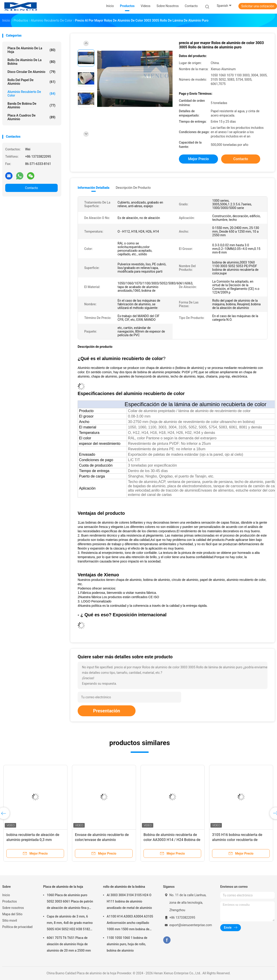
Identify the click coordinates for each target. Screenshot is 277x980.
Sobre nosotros (13, 908)
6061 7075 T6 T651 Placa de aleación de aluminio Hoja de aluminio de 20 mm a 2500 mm (69, 944)
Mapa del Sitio (12, 914)
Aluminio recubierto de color (31, 94)
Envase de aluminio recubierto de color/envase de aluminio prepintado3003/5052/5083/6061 (102, 840)
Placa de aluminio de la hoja (31, 50)
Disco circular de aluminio (31, 72)
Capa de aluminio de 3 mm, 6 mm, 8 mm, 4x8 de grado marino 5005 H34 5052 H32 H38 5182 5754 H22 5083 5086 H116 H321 (70, 923)
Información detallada (94, 188)
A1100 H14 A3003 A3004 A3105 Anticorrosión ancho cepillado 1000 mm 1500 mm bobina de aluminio (130, 923)
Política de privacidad (17, 927)
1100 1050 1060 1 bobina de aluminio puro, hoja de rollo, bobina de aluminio (127, 944)
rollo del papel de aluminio (31, 82)
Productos (10, 901)
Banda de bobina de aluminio (31, 105)
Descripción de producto (133, 188)
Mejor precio (198, 159)
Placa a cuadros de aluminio (31, 117)
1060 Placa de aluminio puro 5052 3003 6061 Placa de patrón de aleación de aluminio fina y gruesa (70, 902)
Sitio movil (10, 920)
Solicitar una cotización (258, 6)
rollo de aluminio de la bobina (31, 62)
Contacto (31, 188)
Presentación (107, 711)
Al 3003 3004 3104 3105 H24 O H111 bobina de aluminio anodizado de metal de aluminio (129, 901)
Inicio (6, 895)
